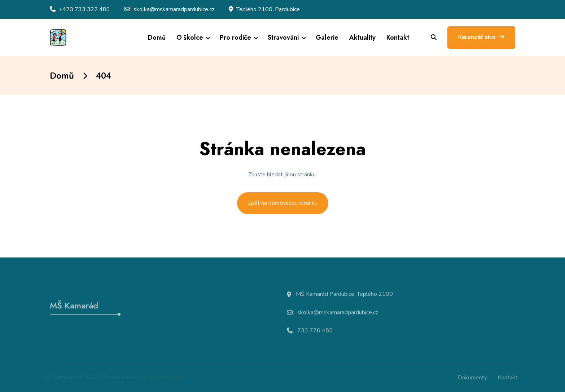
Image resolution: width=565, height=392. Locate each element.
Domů (157, 38)
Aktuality (362, 38)
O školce (190, 38)
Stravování (283, 38)
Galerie (327, 38)
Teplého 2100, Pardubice (268, 9)
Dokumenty (474, 378)
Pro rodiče (235, 38)
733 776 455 (315, 332)
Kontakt (398, 38)
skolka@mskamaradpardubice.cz (174, 9)
